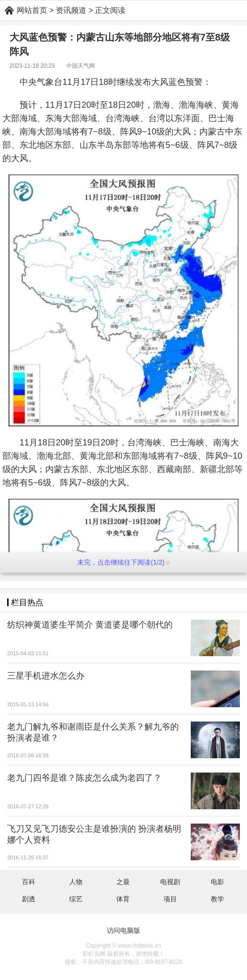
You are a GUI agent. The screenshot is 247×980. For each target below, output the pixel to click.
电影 (217, 882)
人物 (76, 882)
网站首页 (32, 10)
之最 (123, 882)
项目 (170, 899)
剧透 (29, 899)
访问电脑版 (123, 930)
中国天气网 (81, 66)
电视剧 (170, 882)
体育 (123, 899)
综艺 (76, 899)
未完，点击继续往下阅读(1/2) (123, 562)
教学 (217, 899)
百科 (29, 882)
